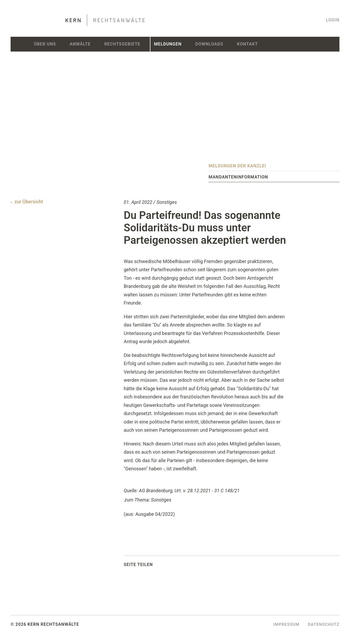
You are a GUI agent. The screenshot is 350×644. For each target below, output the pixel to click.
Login (333, 20)
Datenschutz (323, 624)
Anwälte (80, 44)
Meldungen (168, 44)
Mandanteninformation (238, 177)
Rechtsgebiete (122, 44)
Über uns (45, 44)
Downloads (209, 44)
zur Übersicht (29, 202)
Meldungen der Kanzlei (237, 166)
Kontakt (247, 44)
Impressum (285, 624)
